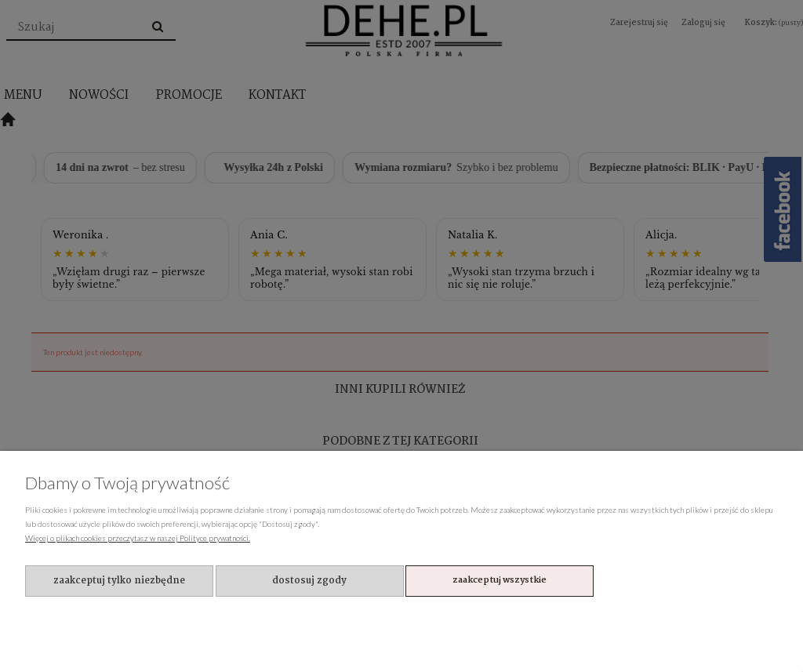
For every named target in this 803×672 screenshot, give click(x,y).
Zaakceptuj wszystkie (500, 580)
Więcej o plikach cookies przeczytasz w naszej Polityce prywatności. (138, 538)
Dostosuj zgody (309, 581)
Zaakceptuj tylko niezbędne (119, 581)
